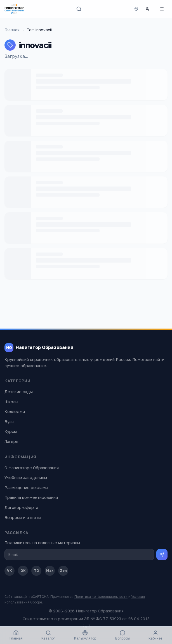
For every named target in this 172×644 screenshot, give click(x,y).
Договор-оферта (21, 507)
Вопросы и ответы (23, 517)
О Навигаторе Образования (32, 468)
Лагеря (11, 441)
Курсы (11, 431)
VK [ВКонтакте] (10, 571)
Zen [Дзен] (63, 571)
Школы (11, 402)
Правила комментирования (31, 497)
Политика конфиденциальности (101, 597)
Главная (12, 30)
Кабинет (155, 635)
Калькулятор (85, 635)
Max (50, 571)
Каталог (48, 635)
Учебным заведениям (26, 477)
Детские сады (19, 392)
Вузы (9, 422)
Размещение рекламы (26, 488)
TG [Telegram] (36, 571)
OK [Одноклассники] (23, 571)
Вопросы (122, 635)
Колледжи (15, 411)
